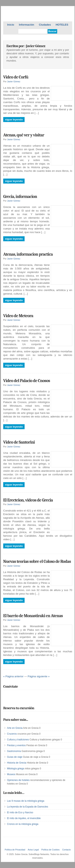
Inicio (11, 25)
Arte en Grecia (15, 728)
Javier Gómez (14, 81)
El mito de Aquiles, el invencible (24, 818)
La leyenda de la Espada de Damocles (27, 807)
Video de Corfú (16, 77)
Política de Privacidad (15, 850)
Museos (11, 774)
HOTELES (62, 25)
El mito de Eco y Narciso (20, 812)
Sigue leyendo (14, 120)
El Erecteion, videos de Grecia (28, 500)
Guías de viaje (15, 757)
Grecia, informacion (20, 197)
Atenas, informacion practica (28, 254)
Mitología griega (15, 769)
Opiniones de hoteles (18, 780)
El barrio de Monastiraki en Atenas (33, 616)
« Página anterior (13, 676)
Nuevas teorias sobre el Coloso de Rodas (37, 561)
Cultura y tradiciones (18, 740)
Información (26, 25)
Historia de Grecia (17, 763)
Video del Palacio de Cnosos (27, 381)
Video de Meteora (18, 316)
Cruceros (12, 734)
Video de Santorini (19, 442)
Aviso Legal (33, 850)
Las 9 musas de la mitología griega (26, 801)
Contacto (66, 850)
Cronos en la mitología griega (23, 824)
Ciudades (45, 25)
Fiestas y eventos (16, 745)
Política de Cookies (50, 850)
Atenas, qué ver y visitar (24, 135)
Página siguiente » (39, 676)
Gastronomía (14, 751)
